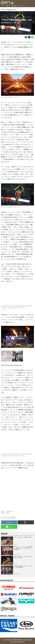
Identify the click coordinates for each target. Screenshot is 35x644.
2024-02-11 (9, 26)
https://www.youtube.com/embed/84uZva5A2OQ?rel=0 (17, 295)
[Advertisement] (12, 480)
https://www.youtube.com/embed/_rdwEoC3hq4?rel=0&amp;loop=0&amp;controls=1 (17, 443)
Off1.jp (8, 28)
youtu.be (4, 309)
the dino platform (20, 642)
